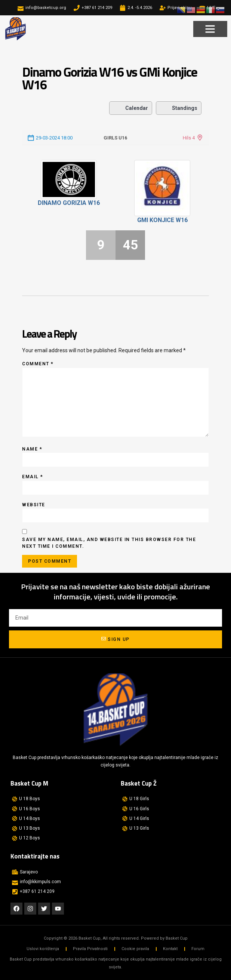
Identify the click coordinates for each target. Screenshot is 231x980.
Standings (179, 108)
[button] (210, 29)
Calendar (131, 108)
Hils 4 (189, 138)
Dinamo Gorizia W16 (69, 203)
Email (33, 477)
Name (32, 449)
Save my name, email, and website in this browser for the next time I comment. (109, 543)
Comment (38, 364)
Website (34, 505)
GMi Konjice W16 (162, 220)
